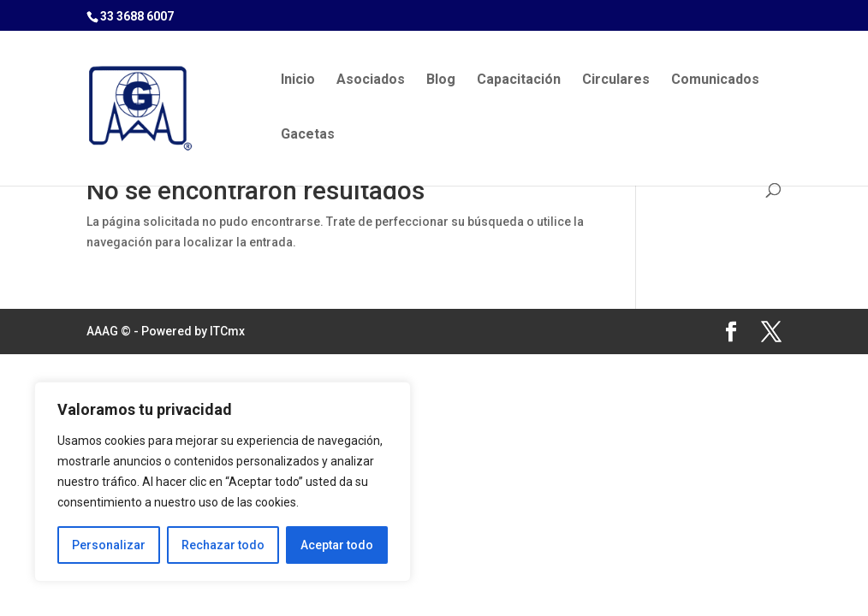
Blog (441, 80)
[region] (223, 482)
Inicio (298, 80)
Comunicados (715, 80)
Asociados (371, 80)
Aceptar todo (337, 545)
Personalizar (109, 545)
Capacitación (519, 80)
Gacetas (308, 135)
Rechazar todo (223, 545)
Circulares (616, 80)
